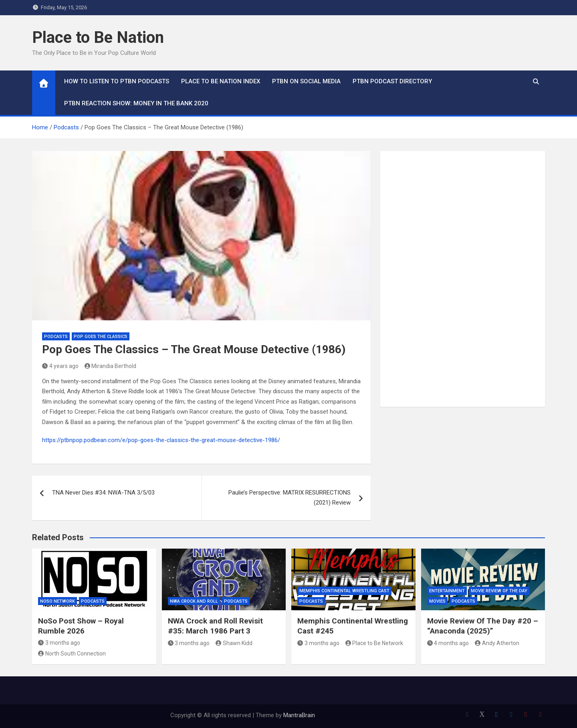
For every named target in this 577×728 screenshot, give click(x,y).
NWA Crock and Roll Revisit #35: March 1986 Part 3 (215, 626)
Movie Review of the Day (499, 591)
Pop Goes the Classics (101, 337)
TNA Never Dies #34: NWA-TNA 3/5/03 (103, 493)
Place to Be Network (374, 643)
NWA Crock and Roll (194, 601)
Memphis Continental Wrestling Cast (344, 591)
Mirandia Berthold (111, 366)
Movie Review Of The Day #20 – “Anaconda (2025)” (483, 626)
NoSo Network (57, 601)
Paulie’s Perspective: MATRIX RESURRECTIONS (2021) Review (290, 498)
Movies (437, 601)
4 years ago (60, 366)
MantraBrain (299, 715)
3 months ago (59, 643)
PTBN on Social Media (306, 81)
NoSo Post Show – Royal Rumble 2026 (81, 626)
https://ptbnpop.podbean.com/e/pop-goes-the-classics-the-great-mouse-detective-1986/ (161, 440)
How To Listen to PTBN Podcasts (117, 81)
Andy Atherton (497, 643)
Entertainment (447, 591)
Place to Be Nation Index (221, 81)
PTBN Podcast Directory (392, 81)
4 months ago (448, 643)
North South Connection (72, 654)
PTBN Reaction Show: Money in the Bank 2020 (136, 103)
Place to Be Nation (98, 37)
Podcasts (56, 337)
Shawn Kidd (234, 643)
